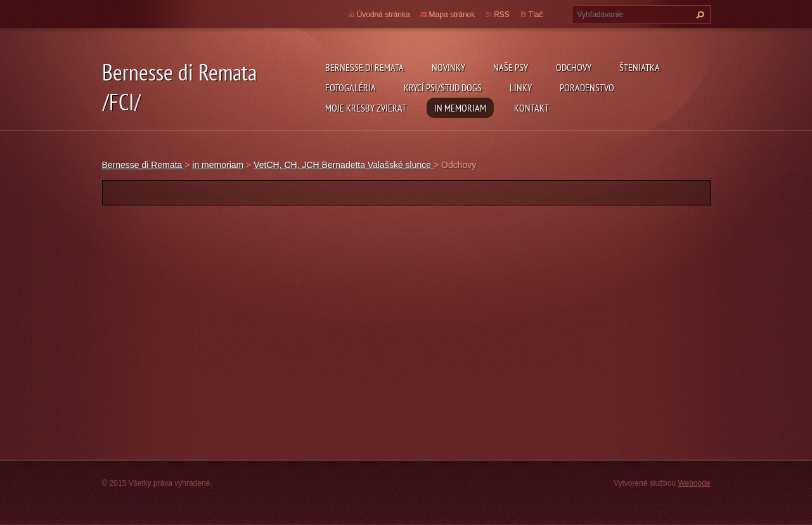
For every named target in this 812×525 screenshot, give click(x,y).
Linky (521, 87)
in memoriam (460, 108)
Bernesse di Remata (364, 67)
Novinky (448, 67)
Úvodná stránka (383, 15)
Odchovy (574, 67)
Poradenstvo (587, 87)
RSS (502, 15)
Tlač (536, 15)
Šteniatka (640, 67)
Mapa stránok (452, 15)
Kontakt (532, 108)
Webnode (694, 483)
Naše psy (511, 67)
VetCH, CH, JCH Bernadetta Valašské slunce (344, 165)
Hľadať (699, 15)
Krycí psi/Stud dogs (443, 87)
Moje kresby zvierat (366, 108)
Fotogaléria (351, 87)
